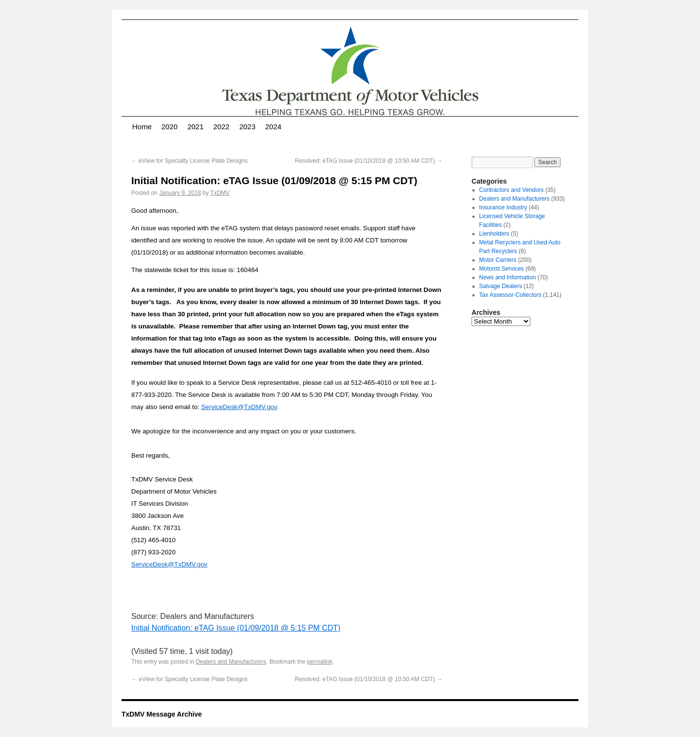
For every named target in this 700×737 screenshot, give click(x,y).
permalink (320, 662)
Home (142, 127)
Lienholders (494, 234)
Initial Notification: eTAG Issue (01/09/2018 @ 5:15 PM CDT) (236, 628)
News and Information (508, 277)
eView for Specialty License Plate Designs (189, 161)
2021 (195, 127)
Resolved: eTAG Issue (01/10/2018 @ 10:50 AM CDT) (369, 161)
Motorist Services (502, 269)
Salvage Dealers (501, 286)
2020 (169, 127)
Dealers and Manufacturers (231, 662)
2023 (247, 127)
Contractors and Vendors (512, 190)
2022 (221, 127)
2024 (273, 127)
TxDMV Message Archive (162, 714)
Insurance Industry (503, 207)
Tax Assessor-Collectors (510, 295)
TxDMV (220, 193)
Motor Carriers (498, 260)
